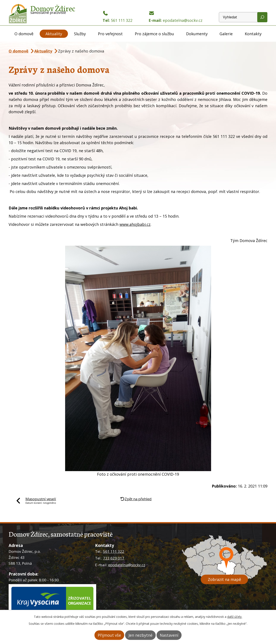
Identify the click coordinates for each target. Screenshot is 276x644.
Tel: (118, 17)
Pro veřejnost (110, 34)
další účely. (235, 617)
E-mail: (176, 17)
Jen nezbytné (140, 635)
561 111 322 (114, 551)
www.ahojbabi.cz (135, 224)
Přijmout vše (104, 635)
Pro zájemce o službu (154, 34)
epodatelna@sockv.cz (127, 565)
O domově (24, 34)
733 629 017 (114, 558)
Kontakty (253, 34)
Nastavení (174, 635)
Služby (80, 34)
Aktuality (54, 34)
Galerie (226, 34)
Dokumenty (197, 34)
